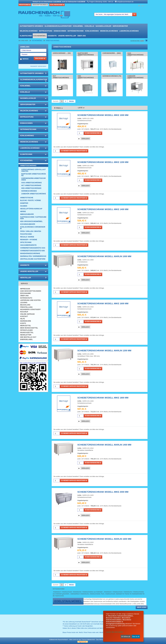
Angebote (52, 36)
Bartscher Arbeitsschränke (34, 175)
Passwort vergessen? (38, 66)
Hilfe (22, 319)
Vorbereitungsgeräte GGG (33, 248)
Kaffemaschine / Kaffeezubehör (33, 218)
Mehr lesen (142, 607)
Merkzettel (26, 326)
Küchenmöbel (40, 36)
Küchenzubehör (28, 224)
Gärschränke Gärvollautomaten (33, 170)
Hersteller (33, 278)
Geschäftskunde (40, 5)
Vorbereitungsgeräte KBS (33, 251)
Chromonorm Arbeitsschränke (33, 179)
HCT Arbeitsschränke (31, 185)
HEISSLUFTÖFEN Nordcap (31, 209)
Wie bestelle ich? (28, 337)
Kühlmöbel (78, 26)
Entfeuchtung (46, 31)
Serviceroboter (120, 26)
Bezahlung (25, 305)
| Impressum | (83, 642)
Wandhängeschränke (30, 253)
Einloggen (40, 58)
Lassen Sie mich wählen (115, 632)
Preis (58, 108)
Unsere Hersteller (67, 36)
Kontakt (24, 316)
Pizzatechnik (26, 234)
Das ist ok (136, 637)
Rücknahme (25, 293)
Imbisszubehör (27, 214)
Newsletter (26, 335)
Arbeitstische (27, 198)
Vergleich (85, 139)
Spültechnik (26, 242)
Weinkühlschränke (109, 31)
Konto (23, 323)
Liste (81, 108)
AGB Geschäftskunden (31, 291)
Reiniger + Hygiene (29, 240)
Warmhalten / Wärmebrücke (33, 256)
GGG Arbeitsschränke (32, 183)
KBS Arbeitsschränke (31, 188)
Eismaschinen (60, 31)
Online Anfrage (27, 314)
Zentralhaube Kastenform (33, 259)
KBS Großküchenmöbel (31, 221)
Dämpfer (24, 203)
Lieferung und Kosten (30, 300)
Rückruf (24, 312)
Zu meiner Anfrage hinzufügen (74, 151)
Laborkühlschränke (129, 31)
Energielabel (27, 339)
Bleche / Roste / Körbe (31, 200)
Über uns (82, 36)
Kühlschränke (92, 31)
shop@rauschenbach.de (125, 2)
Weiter (72, 101)
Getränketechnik (76, 31)
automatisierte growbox (31, 26)
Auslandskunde (57, 5)
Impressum (25, 289)
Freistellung (26, 307)
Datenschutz (26, 298)
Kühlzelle (89, 26)
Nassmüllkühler (103, 26)
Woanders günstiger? (30, 309)
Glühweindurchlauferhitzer (58, 26)
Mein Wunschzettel (29, 328)
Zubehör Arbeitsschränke (34, 194)
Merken (25, 59)
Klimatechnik (26, 36)
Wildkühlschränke (29, 31)
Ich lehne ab (126, 637)
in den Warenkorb (93, 133)
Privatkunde (25, 5)
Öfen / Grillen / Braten (31, 231)
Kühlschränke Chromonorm (33, 228)
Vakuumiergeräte (28, 245)
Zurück (56, 101)
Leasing (24, 303)
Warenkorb (26, 321)
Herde (23, 211)
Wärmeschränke (29, 191)
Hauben (24, 206)
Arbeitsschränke (52, 41)
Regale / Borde (27, 237)
